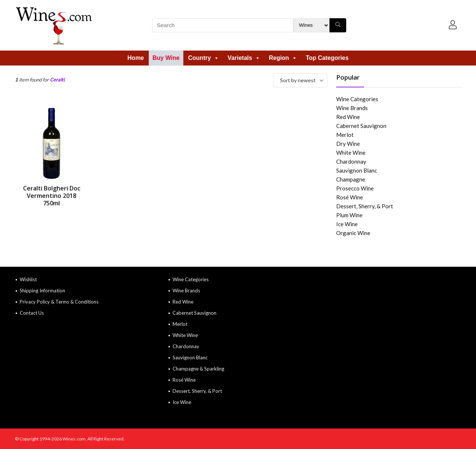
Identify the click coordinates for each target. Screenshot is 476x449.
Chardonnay (351, 161)
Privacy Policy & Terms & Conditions (59, 302)
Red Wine (348, 117)
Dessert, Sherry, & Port (365, 206)
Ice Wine (347, 224)
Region (283, 58)
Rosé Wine (350, 197)
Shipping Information (42, 291)
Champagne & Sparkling (198, 369)
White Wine (351, 153)
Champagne (351, 179)
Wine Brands (352, 108)
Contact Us (32, 313)
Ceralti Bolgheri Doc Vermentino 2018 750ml (52, 196)
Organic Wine (353, 233)
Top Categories (327, 58)
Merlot (345, 135)
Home (136, 58)
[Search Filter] (311, 25)
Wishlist (28, 279)
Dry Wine (348, 144)
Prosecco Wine (355, 188)
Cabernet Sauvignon (361, 126)
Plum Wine (349, 215)
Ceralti (57, 80)
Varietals (244, 58)
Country (204, 58)
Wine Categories (357, 99)
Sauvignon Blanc (357, 170)
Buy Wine (166, 58)
